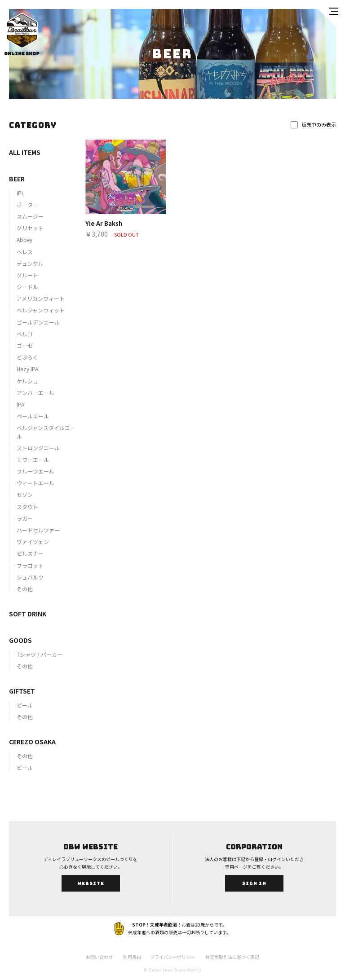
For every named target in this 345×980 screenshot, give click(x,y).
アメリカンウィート (41, 298)
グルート (27, 275)
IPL (20, 193)
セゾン (25, 494)
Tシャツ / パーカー (40, 654)
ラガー (25, 518)
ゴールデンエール (38, 322)
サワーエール (33, 459)
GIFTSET (22, 691)
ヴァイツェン (33, 542)
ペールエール (33, 416)
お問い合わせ (99, 957)
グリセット (30, 228)
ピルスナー (30, 553)
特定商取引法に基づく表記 (232, 957)
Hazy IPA (27, 369)
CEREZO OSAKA (32, 742)
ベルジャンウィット (41, 310)
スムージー (30, 216)
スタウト (27, 507)
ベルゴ (25, 334)
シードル (27, 287)
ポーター (27, 204)
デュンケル (30, 263)
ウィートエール (35, 483)
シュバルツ (30, 577)
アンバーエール (35, 393)
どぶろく (27, 357)
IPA (20, 404)
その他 (25, 589)
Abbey (24, 240)
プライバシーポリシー (172, 957)
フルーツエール (35, 471)
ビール (25, 705)
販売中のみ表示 (313, 125)
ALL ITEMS (25, 152)
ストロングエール (38, 448)
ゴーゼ (25, 345)
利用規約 (132, 957)
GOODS (20, 640)
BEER (17, 179)
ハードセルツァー (38, 530)
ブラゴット (30, 565)
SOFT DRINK (28, 614)
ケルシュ (27, 381)
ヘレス (25, 252)
